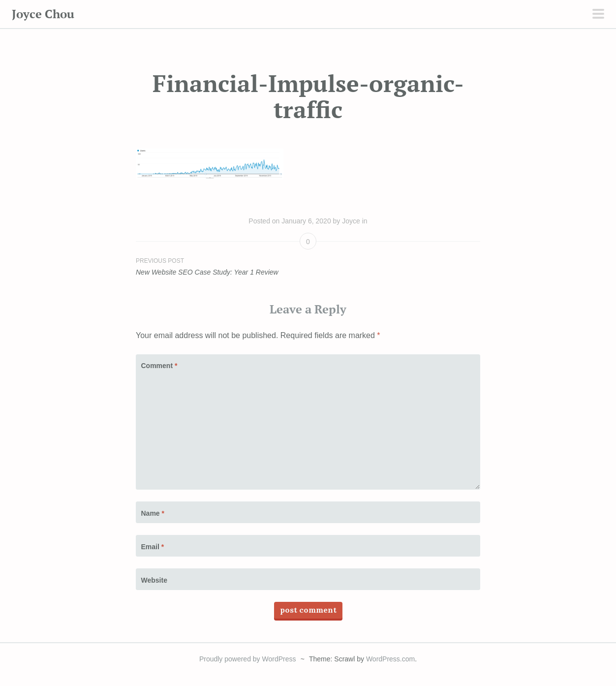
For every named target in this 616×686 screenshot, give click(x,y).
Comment (159, 366)
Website (154, 580)
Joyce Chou (43, 14)
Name (153, 513)
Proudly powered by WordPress (248, 659)
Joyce (351, 221)
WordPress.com (390, 659)
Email (153, 547)
